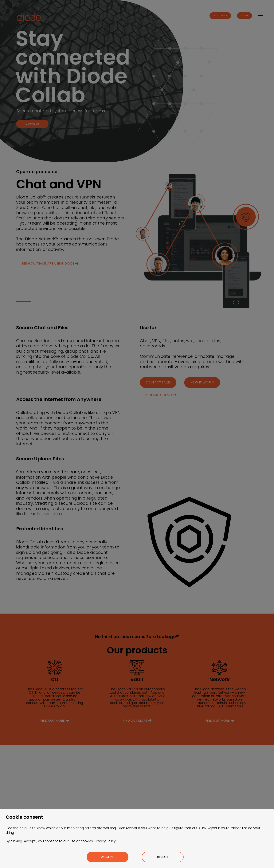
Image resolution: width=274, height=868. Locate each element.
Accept (108, 857)
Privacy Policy (105, 841)
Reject (163, 857)
